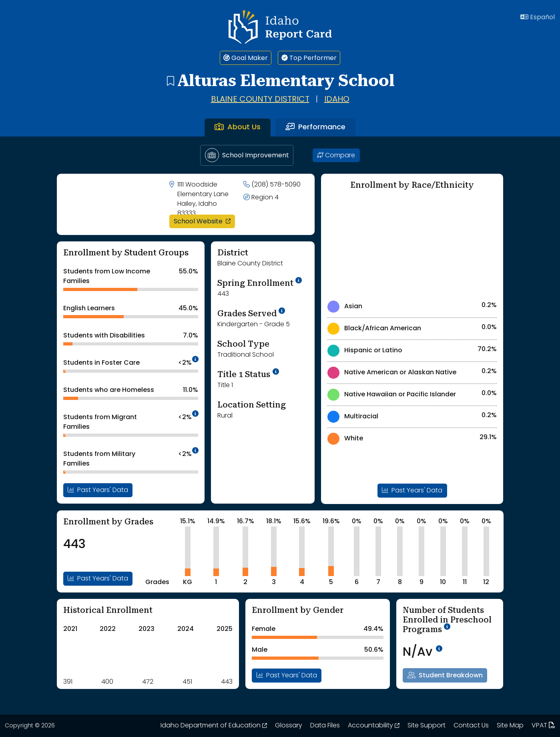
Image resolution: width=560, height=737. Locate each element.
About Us (238, 127)
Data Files (325, 726)
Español (538, 17)
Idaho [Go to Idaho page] (337, 100)
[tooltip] (195, 360)
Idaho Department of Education (214, 726)
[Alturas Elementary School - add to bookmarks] (170, 81)
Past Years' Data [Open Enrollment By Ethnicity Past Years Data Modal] (412, 490)
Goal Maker (246, 58)
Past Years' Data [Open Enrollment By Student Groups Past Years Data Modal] (98, 490)
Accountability (374, 726)
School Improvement (247, 155)
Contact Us (471, 726)
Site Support (427, 726)
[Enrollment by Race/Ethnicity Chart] (412, 244)
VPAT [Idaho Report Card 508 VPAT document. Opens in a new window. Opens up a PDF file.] (543, 726)
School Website (204, 221)
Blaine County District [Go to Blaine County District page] (260, 100)
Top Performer (309, 58)
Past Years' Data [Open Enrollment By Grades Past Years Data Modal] (98, 578)
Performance (315, 127)
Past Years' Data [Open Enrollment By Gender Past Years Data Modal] (287, 675)
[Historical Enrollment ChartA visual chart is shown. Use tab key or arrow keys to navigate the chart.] (103, 654)
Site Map (510, 726)
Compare (336, 155)
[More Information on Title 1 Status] (276, 372)
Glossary (289, 726)
